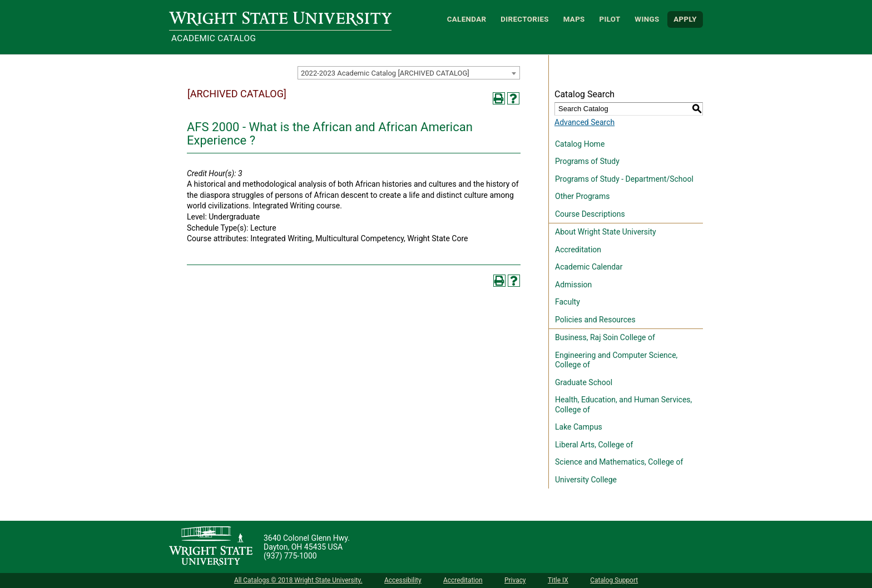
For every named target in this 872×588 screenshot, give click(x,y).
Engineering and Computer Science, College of (616, 360)
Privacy (515, 580)
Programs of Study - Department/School (624, 179)
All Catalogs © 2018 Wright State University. (298, 580)
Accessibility (403, 580)
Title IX (558, 580)
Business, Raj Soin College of (605, 337)
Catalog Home (580, 144)
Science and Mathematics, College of (619, 462)
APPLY (685, 19)
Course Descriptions (590, 214)
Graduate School (584, 382)
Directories (525, 19)
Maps (574, 19)
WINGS (647, 19)
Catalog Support (614, 580)
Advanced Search (584, 122)
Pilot (610, 19)
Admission (573, 285)
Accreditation (578, 250)
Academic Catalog (214, 38)
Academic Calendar (589, 267)
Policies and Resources (595, 320)
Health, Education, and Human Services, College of (623, 405)
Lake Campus (579, 427)
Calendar (467, 19)
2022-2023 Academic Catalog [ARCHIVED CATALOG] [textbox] (385, 73)
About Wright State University (606, 232)
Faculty (568, 302)
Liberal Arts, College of (594, 445)
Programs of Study (587, 161)
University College (586, 480)
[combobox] (409, 73)
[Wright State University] (211, 547)
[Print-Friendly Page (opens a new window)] (499, 98)
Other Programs (582, 196)
